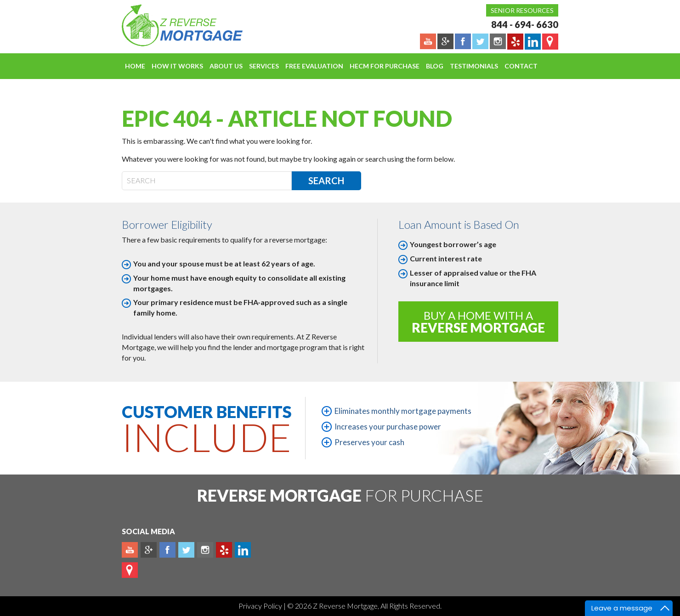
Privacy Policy (261, 606)
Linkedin (243, 550)
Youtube (130, 550)
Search (326, 181)
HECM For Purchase (385, 66)
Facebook (167, 550)
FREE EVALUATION (314, 66)
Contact (521, 66)
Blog (435, 66)
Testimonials (474, 66)
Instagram (205, 550)
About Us (226, 66)
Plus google (149, 550)
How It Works (177, 66)
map (130, 570)
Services (264, 66)
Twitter (186, 550)
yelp (224, 550)
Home (135, 66)
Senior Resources (522, 10)
